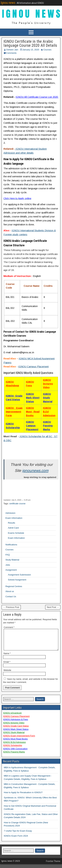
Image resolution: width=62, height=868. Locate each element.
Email (7, 666)
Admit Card (13, 528)
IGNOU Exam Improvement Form (14, 412)
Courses (47, 50)
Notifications (11, 545)
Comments (11, 53)
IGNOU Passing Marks (48, 426)
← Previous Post (11, 607)
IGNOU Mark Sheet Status (33, 398)
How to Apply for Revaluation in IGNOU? (23, 796)
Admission (10, 513)
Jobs (8, 565)
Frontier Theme (53, 865)
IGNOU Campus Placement (33, 366)
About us (10, 591)
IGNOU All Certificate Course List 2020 (37, 97)
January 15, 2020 (31, 50)
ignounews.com (35, 471)
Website (7, 674)
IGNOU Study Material (48, 398)
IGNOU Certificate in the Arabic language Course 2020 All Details (30, 43)
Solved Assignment (17, 580)
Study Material (12, 560)
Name (7, 657)
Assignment (11, 570)
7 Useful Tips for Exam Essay (18, 835)
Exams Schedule (16, 533)
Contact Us (11, 596)
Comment (9, 627)
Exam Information (14, 518)
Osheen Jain (12, 50)
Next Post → (53, 607)
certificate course (17, 504)
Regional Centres (14, 586)
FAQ (8, 555)
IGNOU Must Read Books (33, 412)
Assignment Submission (19, 575)
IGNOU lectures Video (48, 384)
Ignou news (8, 3)
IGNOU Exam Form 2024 (16, 840)
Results (11, 523)
